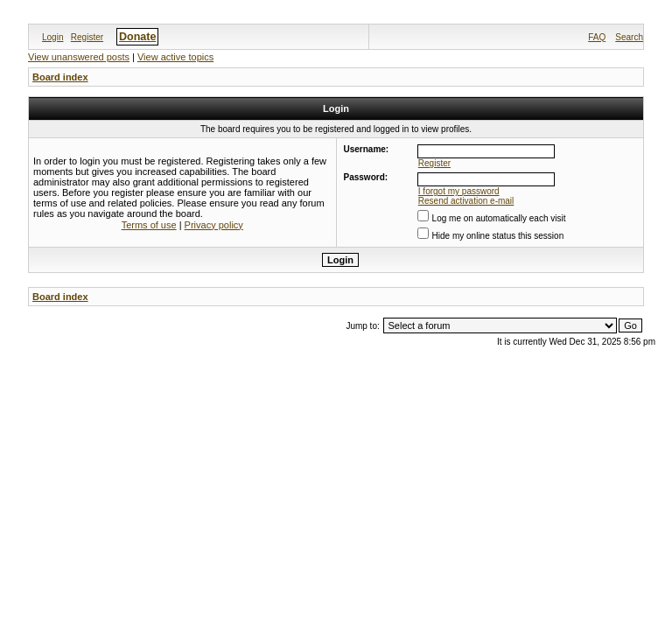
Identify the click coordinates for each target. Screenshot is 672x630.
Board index (60, 77)
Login (52, 37)
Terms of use (149, 225)
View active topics (175, 57)
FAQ (597, 37)
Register (87, 37)
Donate (137, 37)
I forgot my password (459, 191)
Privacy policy (214, 225)
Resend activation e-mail (466, 201)
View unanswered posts (79, 57)
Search (629, 37)
